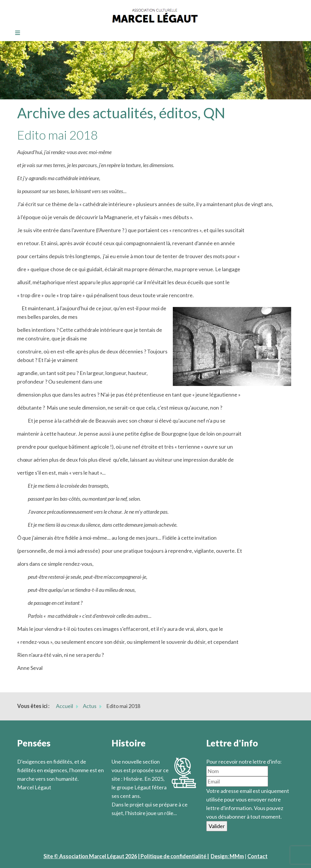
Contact (257, 856)
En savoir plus (128, 822)
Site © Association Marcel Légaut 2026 (90, 856)
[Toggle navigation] (16, 33)
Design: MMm (227, 856)
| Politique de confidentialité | (173, 856)
